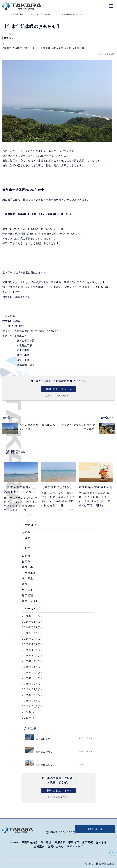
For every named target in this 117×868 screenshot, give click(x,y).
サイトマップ (75, 846)
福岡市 (26, 562)
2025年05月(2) (32, 684)
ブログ (26, 538)
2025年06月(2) (32, 678)
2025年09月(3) (32, 661)
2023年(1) (29, 718)
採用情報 (60, 842)
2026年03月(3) (32, 627)
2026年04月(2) (32, 622)
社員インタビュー (33, 601)
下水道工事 (29, 573)
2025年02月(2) (32, 701)
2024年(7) (29, 712)
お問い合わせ (56, 846)
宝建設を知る (30, 842)
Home (14, 842)
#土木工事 (79, 48)
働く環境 (46, 842)
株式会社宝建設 (17, 14)
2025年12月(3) (32, 644)
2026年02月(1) (32, 633)
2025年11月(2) (32, 650)
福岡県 (26, 556)
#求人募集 (58, 48)
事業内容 (74, 842)
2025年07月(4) (32, 673)
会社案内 (39, 846)
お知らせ (35, 14)
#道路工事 (29, 48)
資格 (25, 584)
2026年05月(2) (32, 616)
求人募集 (28, 578)
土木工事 (28, 590)
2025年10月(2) (32, 656)
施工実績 (87, 842)
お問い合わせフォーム (58, 389)
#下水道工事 (43, 48)
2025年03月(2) (32, 695)
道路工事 (28, 567)
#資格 (68, 48)
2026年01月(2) (32, 639)
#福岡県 (7, 48)
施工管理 (28, 595)
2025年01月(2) (32, 706)
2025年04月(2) (32, 689)
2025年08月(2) (32, 667)
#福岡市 (18, 48)
